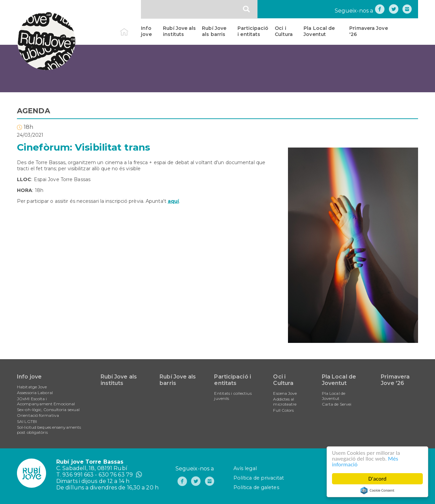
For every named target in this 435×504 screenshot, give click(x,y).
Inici (130, 28)
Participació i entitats (253, 31)
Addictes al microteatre (285, 402)
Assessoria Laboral (35, 393)
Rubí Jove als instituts (179, 31)
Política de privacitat (259, 478)
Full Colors (283, 410)
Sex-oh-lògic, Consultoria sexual (48, 410)
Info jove (146, 31)
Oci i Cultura (284, 31)
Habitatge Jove (32, 387)
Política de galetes (256, 487)
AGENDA (34, 111)
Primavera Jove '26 (368, 31)
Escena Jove (285, 393)
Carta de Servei (337, 404)
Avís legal (245, 468)
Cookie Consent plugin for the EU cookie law (377, 490)
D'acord (377, 479)
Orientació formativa (38, 415)
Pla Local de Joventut (319, 31)
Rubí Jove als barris (214, 31)
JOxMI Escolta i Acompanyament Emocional (46, 401)
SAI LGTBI (27, 421)
